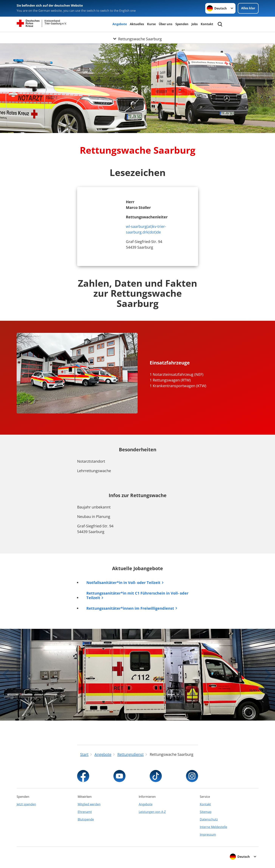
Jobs (195, 24)
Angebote (120, 24)
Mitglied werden (89, 804)
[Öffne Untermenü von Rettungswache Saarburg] (137, 37)
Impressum (208, 835)
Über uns (166, 24)
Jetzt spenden (26, 804)
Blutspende (86, 819)
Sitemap (206, 812)
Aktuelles (137, 24)
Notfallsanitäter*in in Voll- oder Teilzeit (124, 583)
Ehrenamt (85, 812)
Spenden (182, 24)
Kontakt (207, 24)
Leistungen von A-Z (152, 812)
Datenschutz (209, 819)
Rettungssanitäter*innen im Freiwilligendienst (130, 608)
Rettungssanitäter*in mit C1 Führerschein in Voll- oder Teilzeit (138, 595)
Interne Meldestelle (213, 827)
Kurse (151, 24)
